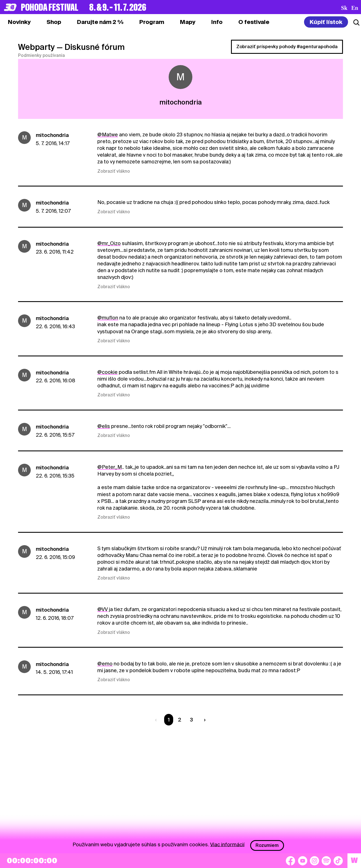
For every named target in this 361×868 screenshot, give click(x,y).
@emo (105, 664)
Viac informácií (227, 844)
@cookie (107, 372)
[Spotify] (326, 861)
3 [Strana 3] (191, 720)
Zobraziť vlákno (114, 171)
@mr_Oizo (109, 243)
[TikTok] (338, 861)
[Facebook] (290, 861)
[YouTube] (303, 861)
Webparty (36, 47)
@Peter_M (110, 467)
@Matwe (108, 135)
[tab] (54, 22)
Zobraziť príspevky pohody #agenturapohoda (287, 47)
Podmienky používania (41, 56)
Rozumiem (267, 845)
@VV (103, 609)
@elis (104, 426)
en (355, 8)
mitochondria (52, 135)
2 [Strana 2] (180, 720)
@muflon (108, 318)
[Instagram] (314, 861)
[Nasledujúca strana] (204, 720)
